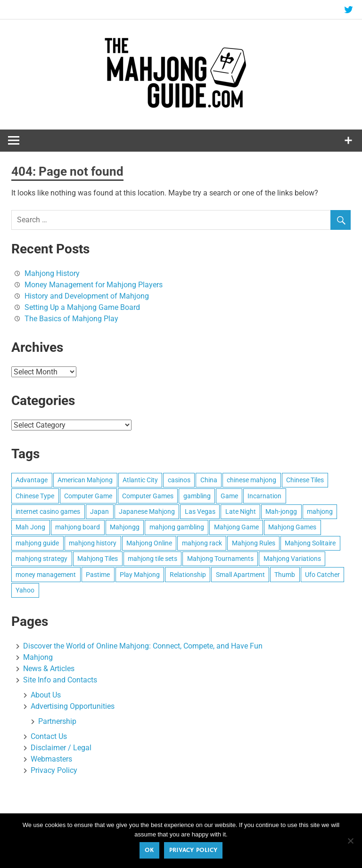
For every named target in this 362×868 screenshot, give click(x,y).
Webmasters (51, 759)
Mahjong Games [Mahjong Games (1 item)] (292, 527)
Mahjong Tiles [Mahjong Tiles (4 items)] (98, 559)
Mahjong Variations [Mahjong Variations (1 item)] (292, 559)
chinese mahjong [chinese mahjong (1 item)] (251, 480)
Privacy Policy (54, 770)
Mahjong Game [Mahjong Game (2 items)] (236, 527)
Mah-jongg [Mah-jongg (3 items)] (281, 511)
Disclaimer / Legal (61, 748)
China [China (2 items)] (209, 480)
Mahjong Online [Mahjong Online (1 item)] (149, 543)
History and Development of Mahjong (87, 296)
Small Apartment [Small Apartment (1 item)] (240, 575)
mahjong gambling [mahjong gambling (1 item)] (177, 527)
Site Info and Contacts (60, 680)
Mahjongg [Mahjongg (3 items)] (125, 527)
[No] (350, 841)
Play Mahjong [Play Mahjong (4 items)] (140, 575)
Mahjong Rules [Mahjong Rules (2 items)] (254, 543)
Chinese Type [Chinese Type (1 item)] (35, 496)
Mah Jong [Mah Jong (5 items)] (30, 527)
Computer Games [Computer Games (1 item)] (148, 496)
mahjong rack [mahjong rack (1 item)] (202, 543)
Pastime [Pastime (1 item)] (98, 575)
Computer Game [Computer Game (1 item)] (88, 496)
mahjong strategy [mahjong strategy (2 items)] (41, 559)
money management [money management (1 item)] (46, 575)
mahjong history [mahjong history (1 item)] (93, 543)
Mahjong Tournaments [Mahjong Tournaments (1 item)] (220, 559)
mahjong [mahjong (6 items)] (320, 511)
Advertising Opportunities (73, 706)
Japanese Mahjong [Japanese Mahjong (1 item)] (147, 511)
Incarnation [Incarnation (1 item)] (264, 496)
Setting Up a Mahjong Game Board (82, 307)
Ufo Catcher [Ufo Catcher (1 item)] (322, 575)
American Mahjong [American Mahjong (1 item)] (85, 480)
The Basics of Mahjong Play (71, 319)
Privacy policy (193, 850)
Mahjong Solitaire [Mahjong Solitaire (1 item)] (310, 543)
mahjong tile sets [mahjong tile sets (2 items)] (152, 559)
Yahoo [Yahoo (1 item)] (25, 590)
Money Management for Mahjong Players (94, 285)
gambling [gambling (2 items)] (197, 496)
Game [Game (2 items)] (229, 496)
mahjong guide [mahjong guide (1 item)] (37, 543)
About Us (46, 695)
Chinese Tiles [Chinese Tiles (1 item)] (305, 480)
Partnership (57, 721)
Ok (149, 850)
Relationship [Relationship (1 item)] (188, 575)
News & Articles (49, 669)
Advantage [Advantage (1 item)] (32, 480)
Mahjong (38, 657)
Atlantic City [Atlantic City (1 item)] (140, 480)
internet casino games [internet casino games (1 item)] (48, 511)
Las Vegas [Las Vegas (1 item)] (200, 511)
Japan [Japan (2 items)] (99, 511)
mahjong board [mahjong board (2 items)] (78, 527)
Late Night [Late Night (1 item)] (241, 511)
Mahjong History (52, 273)
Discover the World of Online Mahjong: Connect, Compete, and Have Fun (143, 646)
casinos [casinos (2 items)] (179, 480)
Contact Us (49, 736)
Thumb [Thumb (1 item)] (285, 575)
